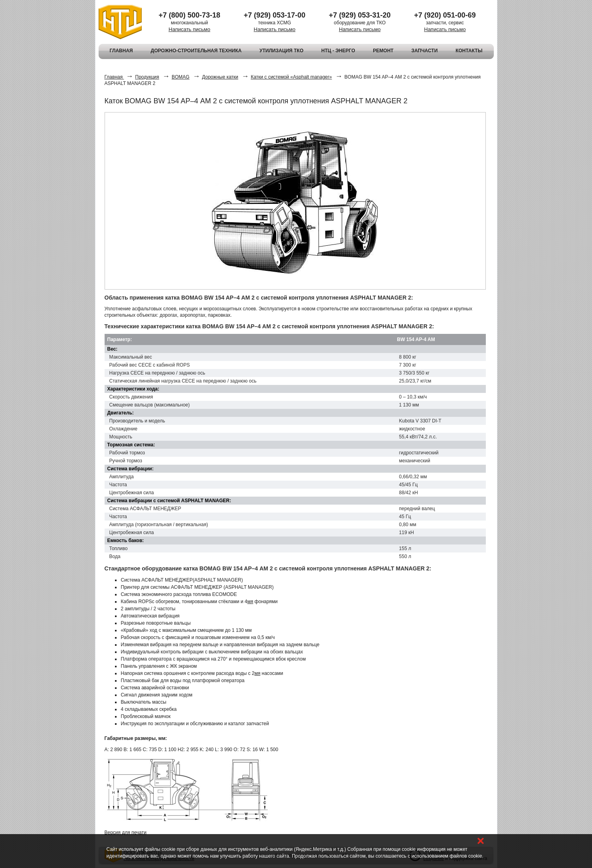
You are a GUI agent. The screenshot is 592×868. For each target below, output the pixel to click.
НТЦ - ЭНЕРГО (338, 51)
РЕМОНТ (383, 51)
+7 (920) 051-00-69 (445, 15)
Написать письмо (189, 29)
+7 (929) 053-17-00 (275, 15)
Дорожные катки (220, 77)
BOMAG (181, 77)
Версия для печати (126, 832)
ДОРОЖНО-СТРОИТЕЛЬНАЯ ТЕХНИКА (196, 51)
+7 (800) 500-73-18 (189, 15)
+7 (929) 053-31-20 (360, 15)
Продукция (147, 77)
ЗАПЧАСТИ (425, 51)
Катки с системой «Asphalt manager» (291, 77)
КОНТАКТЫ (469, 51)
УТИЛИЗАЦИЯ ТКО (281, 51)
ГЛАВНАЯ (121, 51)
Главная (114, 77)
